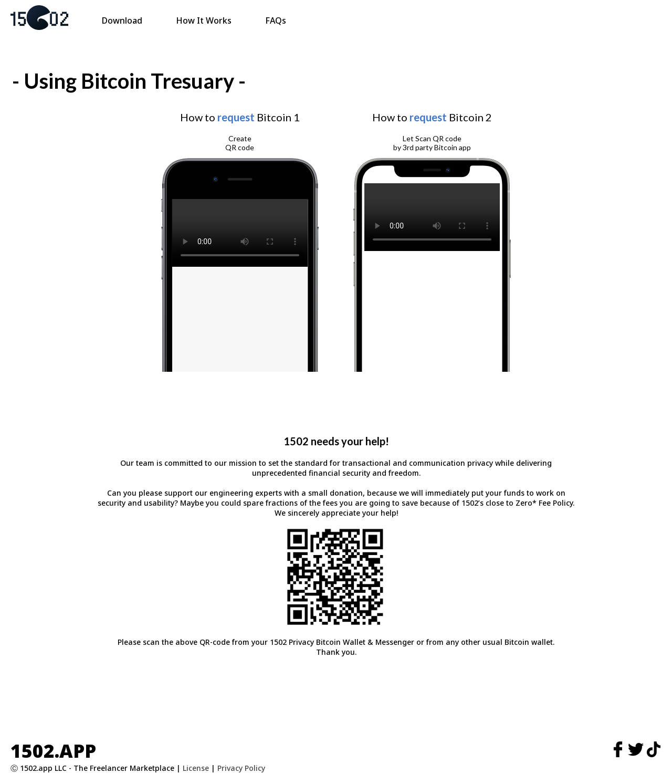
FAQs (276, 20)
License (196, 768)
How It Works (204, 20)
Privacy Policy (241, 768)
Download (122, 20)
